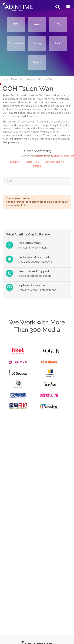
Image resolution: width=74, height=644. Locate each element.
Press (37, 24)
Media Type (32, 162)
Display (37, 43)
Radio (58, 43)
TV (58, 24)
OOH (16, 24)
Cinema (37, 62)
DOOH (37, 166)
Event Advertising (54, 162)
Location (15, 162)
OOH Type (27, 156)
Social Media (16, 43)
